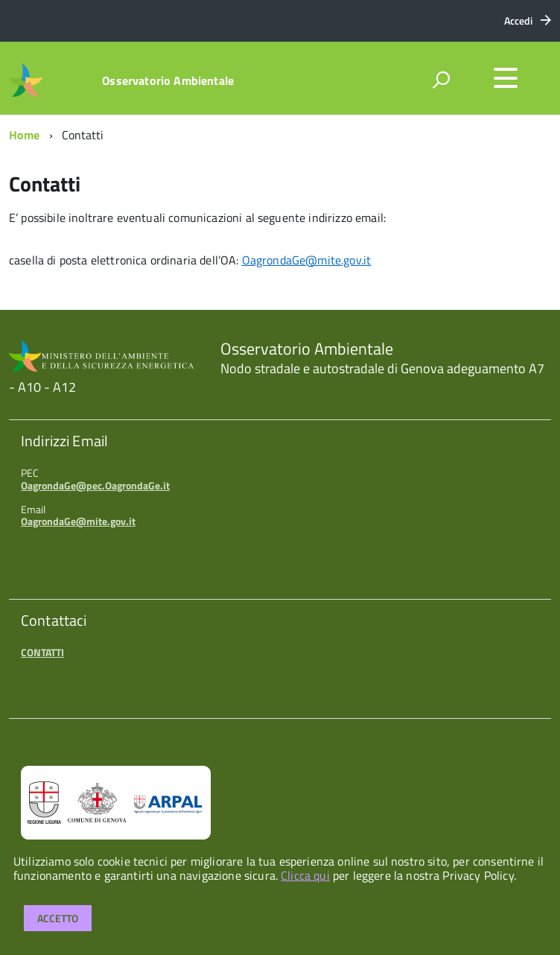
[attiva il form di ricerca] (441, 80)
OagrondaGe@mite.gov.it (78, 521)
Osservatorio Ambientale (168, 80)
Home (25, 135)
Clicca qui (305, 875)
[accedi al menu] (506, 78)
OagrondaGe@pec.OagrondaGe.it (95, 485)
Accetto (58, 918)
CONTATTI (42, 652)
